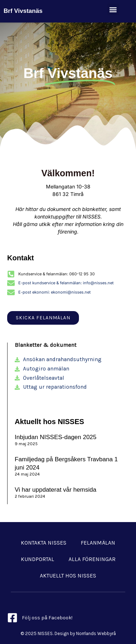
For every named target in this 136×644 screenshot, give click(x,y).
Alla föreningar (92, 559)
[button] (113, 9)
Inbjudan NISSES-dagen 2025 (56, 437)
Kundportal (37, 559)
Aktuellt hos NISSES (68, 576)
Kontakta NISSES (44, 543)
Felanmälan (98, 543)
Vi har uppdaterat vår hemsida (55, 490)
